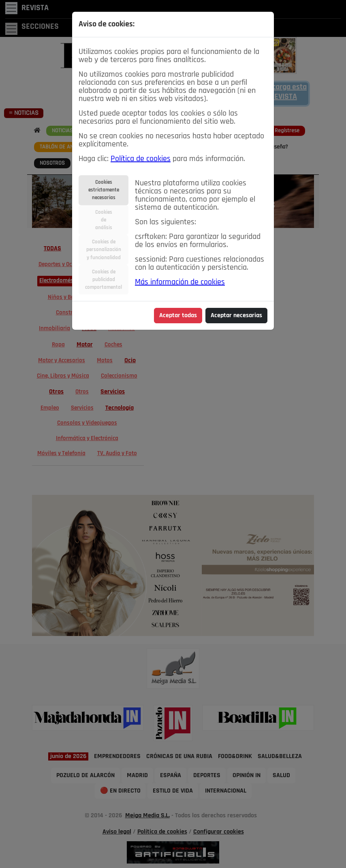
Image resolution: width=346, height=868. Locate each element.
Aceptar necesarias (236, 316)
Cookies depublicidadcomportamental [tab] (104, 280)
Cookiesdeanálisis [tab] (104, 220)
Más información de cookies (180, 282)
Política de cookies (141, 159)
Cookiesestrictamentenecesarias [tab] (104, 190)
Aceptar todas (178, 316)
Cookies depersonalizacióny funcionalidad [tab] (104, 250)
